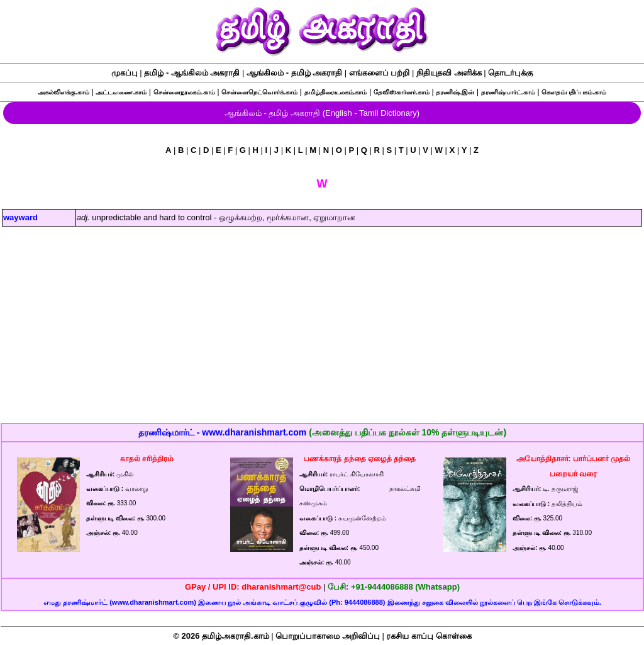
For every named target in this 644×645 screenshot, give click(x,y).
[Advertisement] (322, 333)
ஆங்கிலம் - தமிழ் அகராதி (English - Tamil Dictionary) (322, 113)
